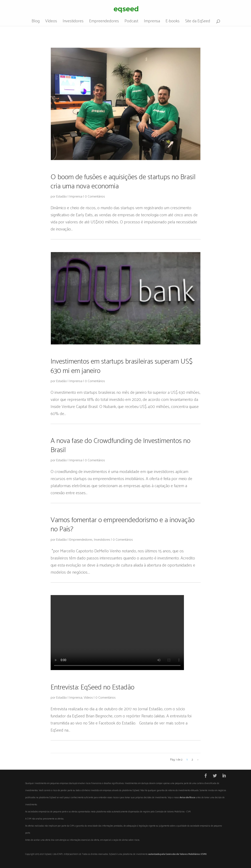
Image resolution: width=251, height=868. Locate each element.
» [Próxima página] (198, 760)
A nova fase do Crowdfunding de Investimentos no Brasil (121, 446)
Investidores (73, 22)
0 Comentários (95, 197)
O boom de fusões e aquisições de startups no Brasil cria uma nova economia (123, 182)
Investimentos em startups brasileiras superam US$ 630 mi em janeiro (122, 366)
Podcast (131, 22)
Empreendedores (104, 22)
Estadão (62, 197)
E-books (173, 22)
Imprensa (152, 22)
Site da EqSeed (198, 22)
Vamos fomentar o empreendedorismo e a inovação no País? (123, 525)
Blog (36, 22)
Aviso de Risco (187, 798)
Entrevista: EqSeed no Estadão (92, 687)
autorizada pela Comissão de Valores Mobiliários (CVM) (177, 854)
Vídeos (51, 22)
